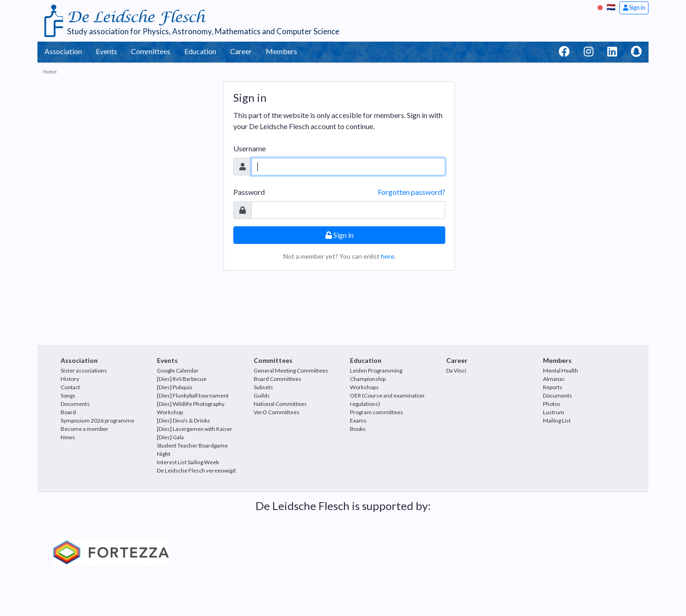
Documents (75, 404)
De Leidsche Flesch (136, 17)
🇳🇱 (611, 7)
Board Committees (278, 379)
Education (200, 51)
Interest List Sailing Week (188, 462)
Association (63, 51)
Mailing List (557, 420)
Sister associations (84, 370)
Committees (151, 51)
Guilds (262, 395)
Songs (68, 395)
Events (106, 51)
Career (241, 51)
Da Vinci (456, 370)
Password (249, 192)
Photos (552, 404)
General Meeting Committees (291, 370)
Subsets (263, 387)
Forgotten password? (412, 192)
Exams (358, 420)
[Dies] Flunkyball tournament (193, 395)
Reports (553, 387)
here (388, 256)
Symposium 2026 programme (97, 420)
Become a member (84, 429)
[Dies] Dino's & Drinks (184, 420)
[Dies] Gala (170, 437)
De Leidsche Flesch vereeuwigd (196, 470)
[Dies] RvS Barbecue (182, 379)
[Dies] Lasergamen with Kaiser (195, 429)
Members (281, 51)
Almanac (554, 379)
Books (358, 429)
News (68, 437)
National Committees (280, 404)
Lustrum (554, 412)
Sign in (634, 7)
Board (68, 412)
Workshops (364, 387)
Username (249, 148)
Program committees (377, 412)
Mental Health (561, 370)
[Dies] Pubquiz (175, 387)
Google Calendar (178, 370)
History (70, 379)
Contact (70, 387)
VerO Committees (277, 412)
